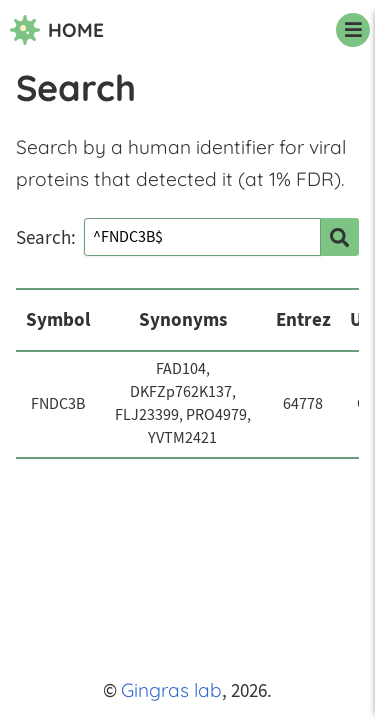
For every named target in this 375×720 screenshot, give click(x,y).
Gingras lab (171, 690)
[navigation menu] (353, 30)
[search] (340, 237)
